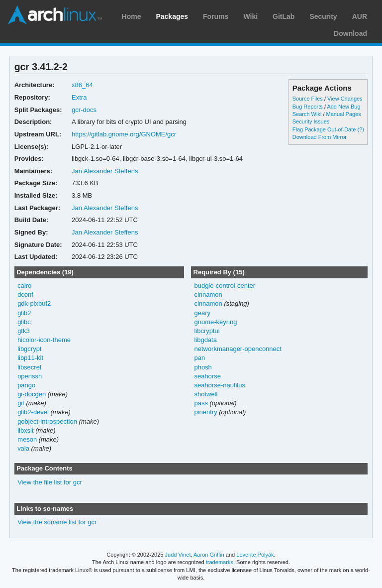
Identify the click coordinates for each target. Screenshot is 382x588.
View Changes (345, 99)
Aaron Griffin (209, 555)
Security (323, 16)
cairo (24, 286)
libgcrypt (29, 349)
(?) (360, 129)
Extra (79, 97)
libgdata (205, 340)
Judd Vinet (178, 555)
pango (26, 385)
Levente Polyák (255, 555)
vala (23, 448)
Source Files (308, 99)
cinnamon (208, 294)
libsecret (29, 367)
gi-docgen (32, 394)
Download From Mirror (320, 137)
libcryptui (207, 331)
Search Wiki (307, 114)
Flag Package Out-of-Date (324, 129)
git (21, 403)
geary (202, 313)
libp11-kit (30, 358)
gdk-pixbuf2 (34, 303)
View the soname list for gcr (57, 522)
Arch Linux (55, 15)
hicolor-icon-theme (44, 340)
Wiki (250, 16)
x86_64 (82, 85)
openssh (30, 376)
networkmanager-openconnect (238, 349)
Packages (172, 16)
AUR (360, 16)
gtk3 (24, 331)
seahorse (207, 376)
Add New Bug (343, 107)
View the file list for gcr (50, 482)
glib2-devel (33, 412)
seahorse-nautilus (220, 385)
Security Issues (311, 121)
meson (27, 439)
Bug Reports (308, 107)
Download (350, 33)
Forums (216, 16)
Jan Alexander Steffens (105, 171)
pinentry (205, 412)
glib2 (24, 313)
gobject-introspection (47, 421)
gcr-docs (84, 110)
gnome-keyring (215, 322)
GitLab (284, 16)
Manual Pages (344, 114)
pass (201, 403)
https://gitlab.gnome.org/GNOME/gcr (124, 134)
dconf (25, 294)
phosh (203, 367)
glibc (24, 322)
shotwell (206, 394)
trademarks (220, 562)
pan (199, 358)
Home (132, 16)
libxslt (25, 430)
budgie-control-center (225, 286)
